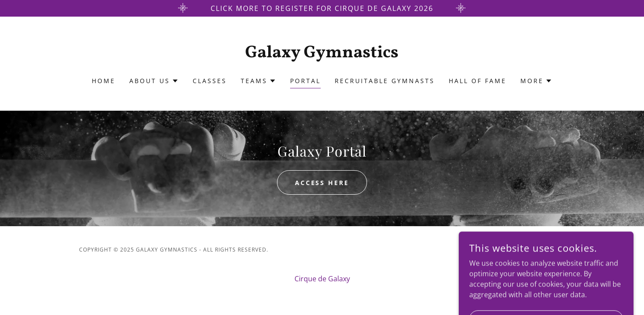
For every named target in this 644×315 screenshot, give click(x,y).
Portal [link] (305, 81)
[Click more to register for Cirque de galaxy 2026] (322, 8)
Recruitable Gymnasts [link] (385, 81)
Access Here (322, 183)
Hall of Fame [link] (478, 81)
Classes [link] (210, 81)
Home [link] (104, 81)
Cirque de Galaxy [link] (322, 279)
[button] (154, 81)
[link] (322, 55)
